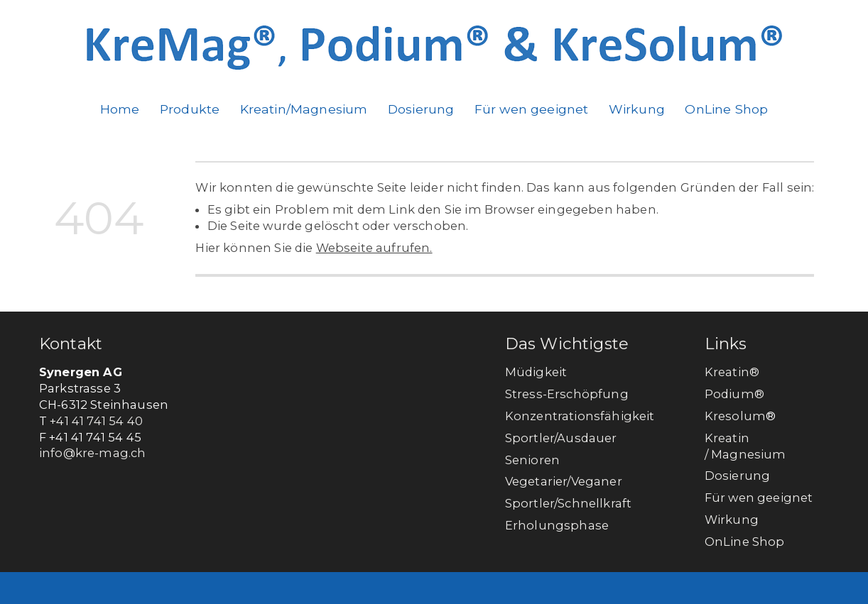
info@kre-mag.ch (92, 453)
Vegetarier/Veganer (564, 481)
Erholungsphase (557, 525)
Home (120, 109)
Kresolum (735, 416)
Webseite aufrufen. (374, 248)
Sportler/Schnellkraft (568, 503)
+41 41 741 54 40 (96, 421)
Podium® (736, 394)
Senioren (532, 460)
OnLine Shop (726, 109)
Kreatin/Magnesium (304, 109)
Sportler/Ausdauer (561, 438)
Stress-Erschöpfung (567, 394)
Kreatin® (732, 372)
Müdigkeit (536, 372)
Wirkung (637, 109)
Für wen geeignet (532, 109)
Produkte (190, 109)
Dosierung (421, 109)
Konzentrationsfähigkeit (580, 416)
